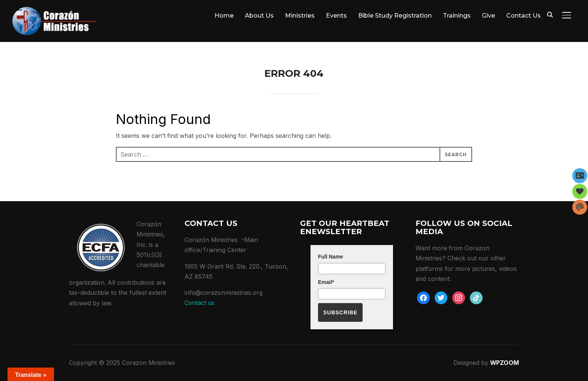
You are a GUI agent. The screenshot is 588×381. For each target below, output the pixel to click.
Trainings (457, 16)
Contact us (200, 303)
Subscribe (340, 312)
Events (336, 16)
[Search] (550, 14)
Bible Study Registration (395, 16)
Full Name (331, 257)
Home (224, 16)
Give (488, 16)
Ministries (300, 16)
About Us (259, 16)
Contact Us (523, 16)
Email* (326, 282)
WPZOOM (504, 363)
